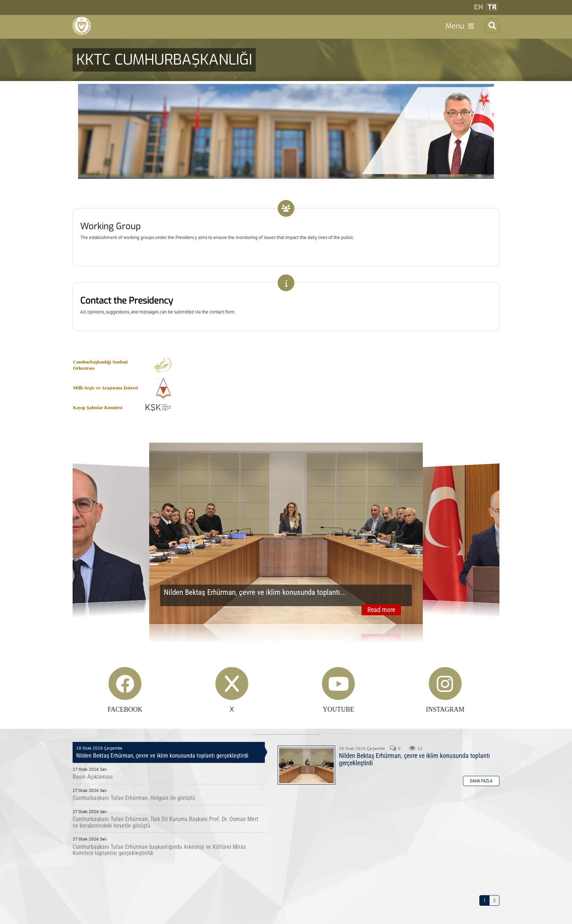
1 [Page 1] (484, 919)
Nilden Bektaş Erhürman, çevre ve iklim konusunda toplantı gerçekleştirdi (306, 783)
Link (286, 227)
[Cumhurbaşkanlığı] (86, 30)
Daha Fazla (481, 799)
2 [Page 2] (494, 919)
